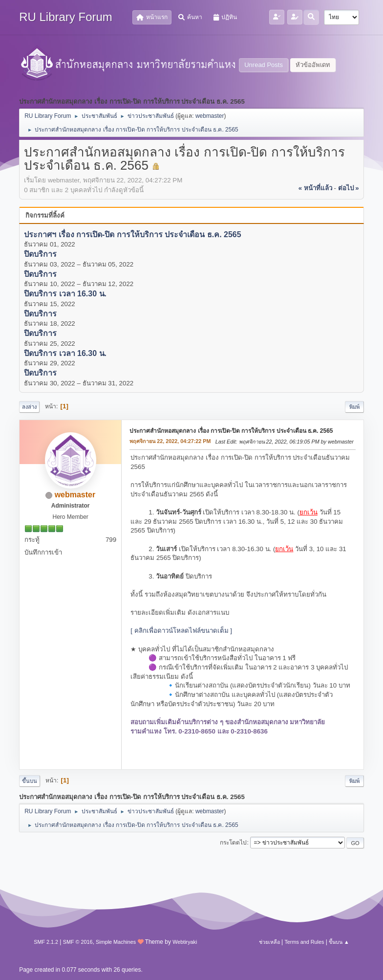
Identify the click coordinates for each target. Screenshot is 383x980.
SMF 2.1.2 (46, 942)
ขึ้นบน (30, 781)
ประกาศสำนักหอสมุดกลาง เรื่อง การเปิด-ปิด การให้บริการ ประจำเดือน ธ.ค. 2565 (231, 431)
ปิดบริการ (40, 255)
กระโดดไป (233, 843)
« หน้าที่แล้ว (315, 188)
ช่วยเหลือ (269, 942)
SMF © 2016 (78, 942)
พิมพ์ (354, 407)
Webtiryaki (185, 942)
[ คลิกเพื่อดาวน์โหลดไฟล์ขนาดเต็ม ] (181, 631)
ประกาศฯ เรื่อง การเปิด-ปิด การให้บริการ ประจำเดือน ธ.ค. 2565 (132, 234)
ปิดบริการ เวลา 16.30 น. (65, 294)
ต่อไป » (349, 188)
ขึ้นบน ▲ (339, 942)
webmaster (210, 116)
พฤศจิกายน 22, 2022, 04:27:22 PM (170, 441)
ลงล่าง (29, 407)
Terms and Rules (304, 942)
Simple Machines (116, 942)
